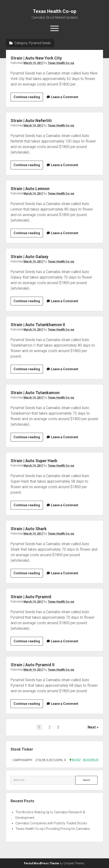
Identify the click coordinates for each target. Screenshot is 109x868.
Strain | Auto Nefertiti (31, 121)
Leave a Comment (65, 97)
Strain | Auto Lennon (30, 189)
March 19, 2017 (33, 63)
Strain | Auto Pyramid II (33, 665)
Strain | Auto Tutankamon (35, 393)
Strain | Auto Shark (29, 529)
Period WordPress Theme (42, 863)
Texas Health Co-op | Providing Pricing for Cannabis (53, 829)
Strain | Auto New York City (36, 58)
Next (92, 727)
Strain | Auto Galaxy (29, 257)
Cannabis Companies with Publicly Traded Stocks (51, 823)
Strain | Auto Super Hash (34, 461)
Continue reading (28, 98)
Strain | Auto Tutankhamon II (38, 325)
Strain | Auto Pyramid (31, 597)
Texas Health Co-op (55, 11)
